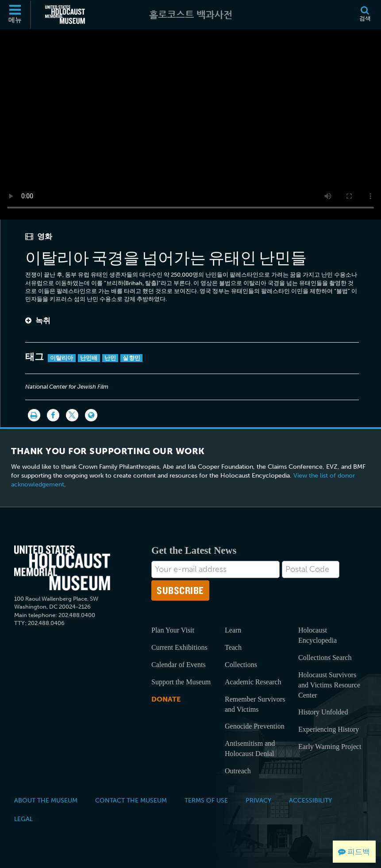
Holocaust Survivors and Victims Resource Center (329, 685)
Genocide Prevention (255, 726)
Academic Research (253, 682)
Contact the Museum (131, 800)
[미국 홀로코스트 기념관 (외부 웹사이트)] (65, 15)
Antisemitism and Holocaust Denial (250, 748)
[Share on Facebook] (53, 415)
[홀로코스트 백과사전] (190, 15)
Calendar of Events (179, 665)
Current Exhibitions (179, 647)
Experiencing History (329, 729)
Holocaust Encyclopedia (317, 635)
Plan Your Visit (173, 630)
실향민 (131, 358)
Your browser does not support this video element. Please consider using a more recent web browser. (190, 122)
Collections (241, 665)
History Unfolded (323, 712)
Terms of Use (206, 800)
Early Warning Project (330, 746)
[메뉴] (15, 15)
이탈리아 (62, 358)
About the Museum (46, 800)
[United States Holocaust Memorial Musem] (62, 568)
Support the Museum (181, 682)
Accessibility (310, 800)
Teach (233, 647)
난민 (110, 358)
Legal (23, 819)
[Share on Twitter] (72, 415)
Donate (166, 699)
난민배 (89, 358)
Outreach (238, 771)
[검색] (365, 15)
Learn (233, 630)
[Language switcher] (91, 415)
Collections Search (325, 658)
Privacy (258, 800)
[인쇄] (34, 415)
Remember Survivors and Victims (255, 704)
